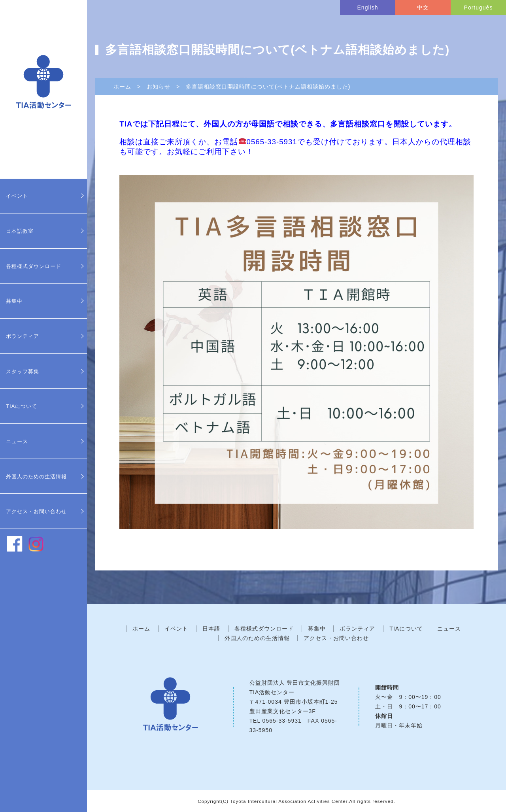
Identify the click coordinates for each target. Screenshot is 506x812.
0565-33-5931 (282, 721)
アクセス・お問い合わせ (36, 511)
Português (479, 8)
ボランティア (23, 336)
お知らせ (159, 87)
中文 (423, 8)
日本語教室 (20, 231)
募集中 (14, 301)
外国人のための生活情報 (36, 477)
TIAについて (22, 406)
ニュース (17, 441)
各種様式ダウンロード (34, 266)
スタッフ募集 (23, 371)
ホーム (122, 87)
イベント (17, 196)
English (368, 8)
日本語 (211, 629)
